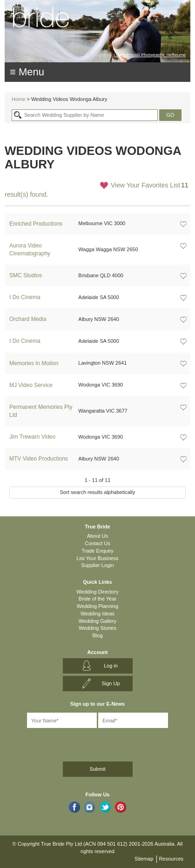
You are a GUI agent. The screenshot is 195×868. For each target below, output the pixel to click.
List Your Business (98, 558)
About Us (97, 536)
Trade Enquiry (97, 551)
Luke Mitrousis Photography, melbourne (150, 55)
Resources (171, 859)
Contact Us (97, 543)
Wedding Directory (97, 592)
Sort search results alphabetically (97, 492)
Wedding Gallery (97, 621)
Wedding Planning (97, 606)
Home (18, 99)
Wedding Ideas (97, 614)
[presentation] (54, 743)
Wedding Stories (97, 628)
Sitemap (144, 859)
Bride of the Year (97, 599)
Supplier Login (97, 565)
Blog (97, 635)
